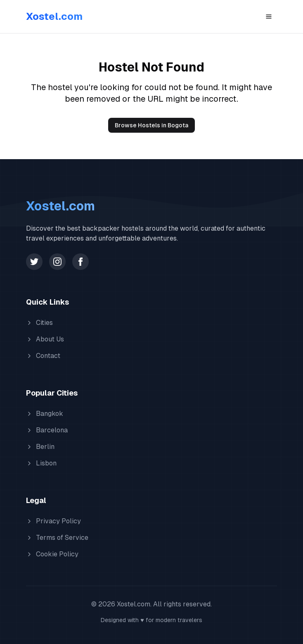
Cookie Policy (52, 554)
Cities (39, 323)
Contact (43, 356)
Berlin (40, 447)
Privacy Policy (53, 521)
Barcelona (47, 430)
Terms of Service (57, 538)
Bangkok (45, 414)
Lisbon (41, 463)
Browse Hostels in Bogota (151, 125)
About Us (45, 339)
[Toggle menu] (269, 17)
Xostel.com (54, 16)
